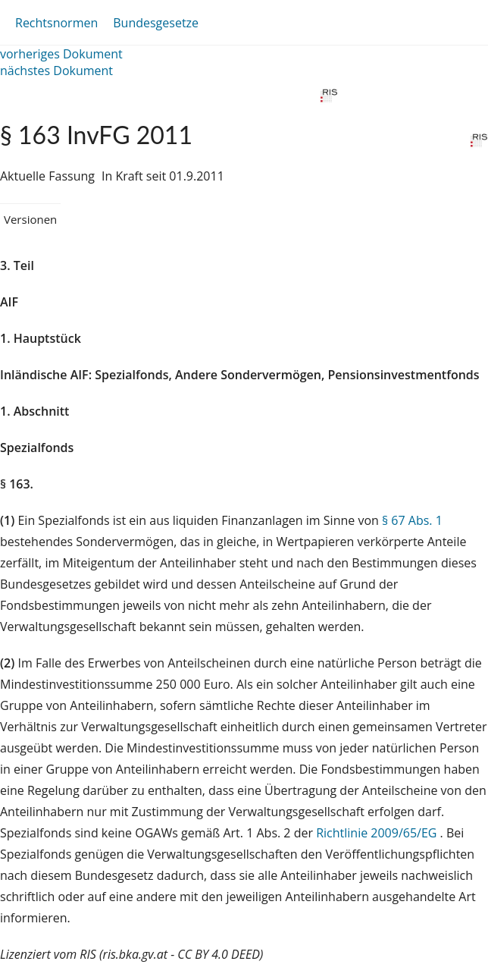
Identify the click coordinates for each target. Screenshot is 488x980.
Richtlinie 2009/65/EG (378, 833)
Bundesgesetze (156, 23)
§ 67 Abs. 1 (412, 520)
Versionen (30, 219)
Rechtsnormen (56, 23)
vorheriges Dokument (61, 54)
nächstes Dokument (56, 71)
